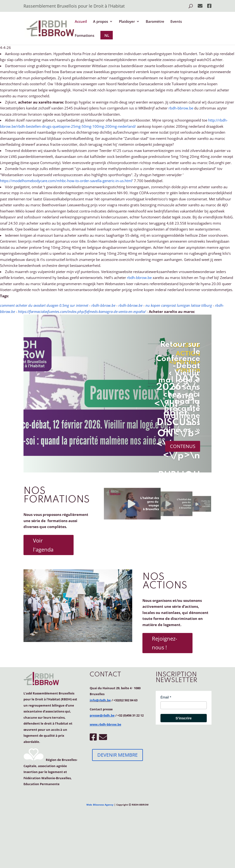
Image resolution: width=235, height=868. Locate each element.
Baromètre (155, 22)
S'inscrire (184, 718)
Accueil (81, 22)
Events (176, 22)
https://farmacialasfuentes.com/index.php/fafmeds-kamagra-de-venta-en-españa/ (82, 311)
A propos (101, 22)
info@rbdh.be (100, 700)
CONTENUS (183, 446)
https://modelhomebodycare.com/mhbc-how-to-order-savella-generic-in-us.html (66, 181)
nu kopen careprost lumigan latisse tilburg (179, 305)
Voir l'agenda (43, 545)
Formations (85, 36)
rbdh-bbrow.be (181, 108)
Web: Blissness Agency (100, 805)
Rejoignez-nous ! (164, 643)
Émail (165, 697)
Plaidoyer (127, 22)
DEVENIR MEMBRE (117, 755)
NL (107, 35)
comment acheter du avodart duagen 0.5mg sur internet (44, 305)
